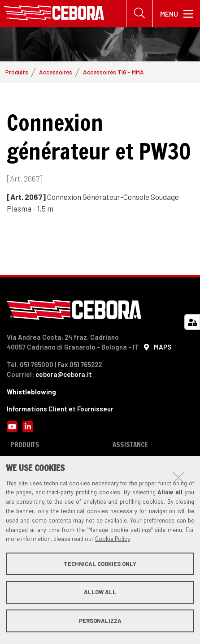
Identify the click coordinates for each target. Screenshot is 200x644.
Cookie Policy (112, 539)
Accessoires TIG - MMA (113, 72)
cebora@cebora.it (64, 374)
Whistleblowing (31, 392)
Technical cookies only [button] (100, 564)
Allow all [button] (100, 592)
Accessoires (56, 72)
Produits (17, 72)
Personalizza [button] (100, 621)
